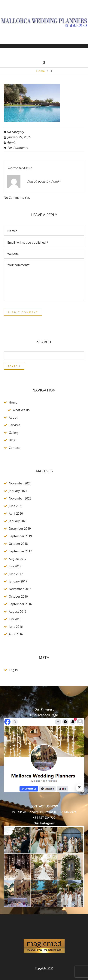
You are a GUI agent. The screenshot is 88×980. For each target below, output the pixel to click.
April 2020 (16, 513)
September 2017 (20, 551)
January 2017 (18, 581)
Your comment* (44, 281)
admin (12, 142)
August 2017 (18, 559)
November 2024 (20, 483)
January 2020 (18, 521)
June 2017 (16, 574)
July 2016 (15, 619)
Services (15, 425)
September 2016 (20, 604)
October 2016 (18, 596)
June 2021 (16, 506)
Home (40, 71)
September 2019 (20, 536)
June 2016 (16, 627)
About (13, 417)
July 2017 (15, 566)
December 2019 (20, 529)
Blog (12, 440)
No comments (18, 148)
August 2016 (18, 612)
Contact (14, 448)
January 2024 (18, 491)
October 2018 (18, 544)
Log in (13, 670)
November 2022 (20, 498)
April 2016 (16, 634)
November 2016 (20, 589)
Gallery (14, 433)
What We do (21, 410)
